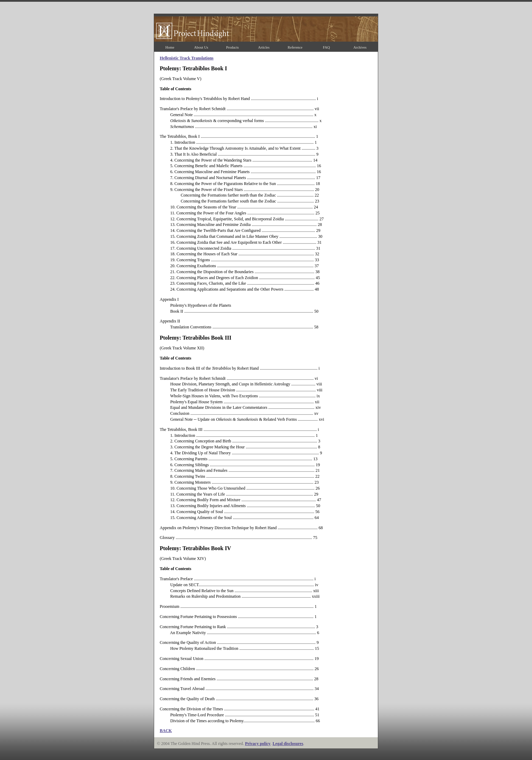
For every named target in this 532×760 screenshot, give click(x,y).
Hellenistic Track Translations (187, 58)
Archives (360, 47)
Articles (264, 47)
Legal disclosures (288, 744)
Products (232, 47)
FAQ (326, 47)
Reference (295, 47)
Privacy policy (258, 744)
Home (170, 47)
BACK (166, 731)
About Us (201, 47)
